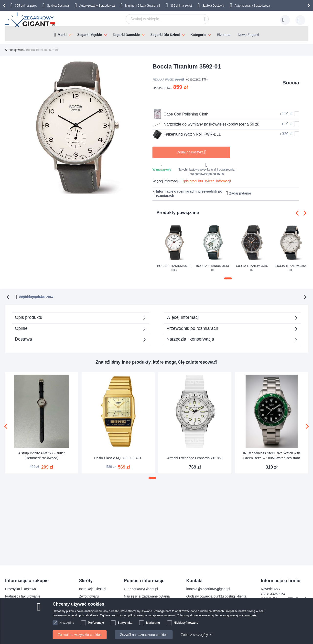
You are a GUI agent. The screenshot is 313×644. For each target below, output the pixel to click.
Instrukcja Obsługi (92, 589)
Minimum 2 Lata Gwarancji (142, 6)
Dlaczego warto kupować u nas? (149, 604)
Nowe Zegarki (248, 35)
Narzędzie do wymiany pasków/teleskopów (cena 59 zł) (206, 124)
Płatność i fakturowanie (23, 596)
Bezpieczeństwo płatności (25, 604)
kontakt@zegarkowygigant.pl (208, 589)
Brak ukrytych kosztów (159, 296)
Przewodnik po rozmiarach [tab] (192, 328)
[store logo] (31, 20)
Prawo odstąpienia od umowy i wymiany (35, 611)
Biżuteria (224, 35)
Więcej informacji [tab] (183, 317)
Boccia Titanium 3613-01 (213, 268)
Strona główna (14, 50)
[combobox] (167, 19)
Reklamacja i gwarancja (23, 618)
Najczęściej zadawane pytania (147, 596)
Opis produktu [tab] (29, 317)
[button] (228, 278)
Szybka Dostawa (58, 6)
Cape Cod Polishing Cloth (180, 114)
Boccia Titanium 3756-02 (252, 268)
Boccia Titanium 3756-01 (291, 268)
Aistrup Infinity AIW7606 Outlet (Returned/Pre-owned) (42, 455)
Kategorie (199, 35)
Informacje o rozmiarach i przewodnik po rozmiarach (189, 193)
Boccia (291, 83)
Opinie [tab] (21, 328)
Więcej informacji (218, 181)
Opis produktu (192, 181)
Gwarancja (87, 604)
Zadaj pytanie (240, 193)
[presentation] (5, 5)
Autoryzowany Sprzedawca (97, 6)
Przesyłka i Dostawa (21, 589)
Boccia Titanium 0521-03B (174, 268)
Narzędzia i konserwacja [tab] (190, 339)
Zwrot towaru (89, 596)
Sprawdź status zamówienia (145, 611)
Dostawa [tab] (23, 339)
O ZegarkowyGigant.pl (141, 589)
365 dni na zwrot (26, 6)
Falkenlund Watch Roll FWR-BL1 (187, 134)
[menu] (156, 34)
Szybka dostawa (205, 296)
